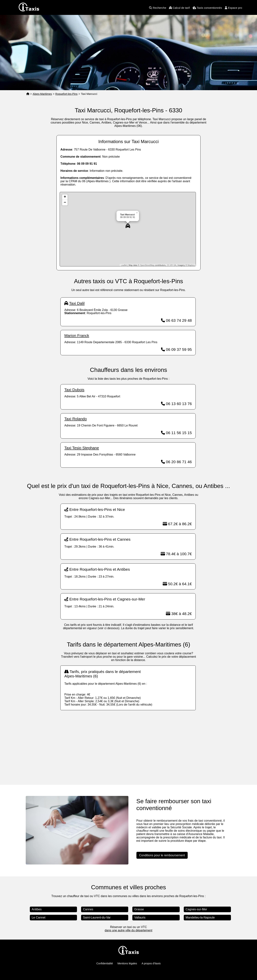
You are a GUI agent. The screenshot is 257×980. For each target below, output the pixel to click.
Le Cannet (39, 917)
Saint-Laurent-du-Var (97, 917)
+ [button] (65, 197)
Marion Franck (77, 335)
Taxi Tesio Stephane (82, 448)
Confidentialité (105, 963)
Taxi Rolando (75, 419)
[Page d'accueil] (28, 94)
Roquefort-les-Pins (66, 94)
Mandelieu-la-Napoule (200, 917)
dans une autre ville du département (128, 930)
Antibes (37, 909)
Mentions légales (127, 963)
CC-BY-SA (172, 265)
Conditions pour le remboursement (162, 855)
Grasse (139, 909)
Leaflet (124, 265)
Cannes (88, 909)
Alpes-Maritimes (42, 94)
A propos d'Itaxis (151, 963)
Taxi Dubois (74, 390)
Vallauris (140, 917)
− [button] (65, 203)
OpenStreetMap (147, 265)
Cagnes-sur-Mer (196, 909)
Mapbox (191, 265)
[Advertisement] (128, 744)
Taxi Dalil (77, 303)
